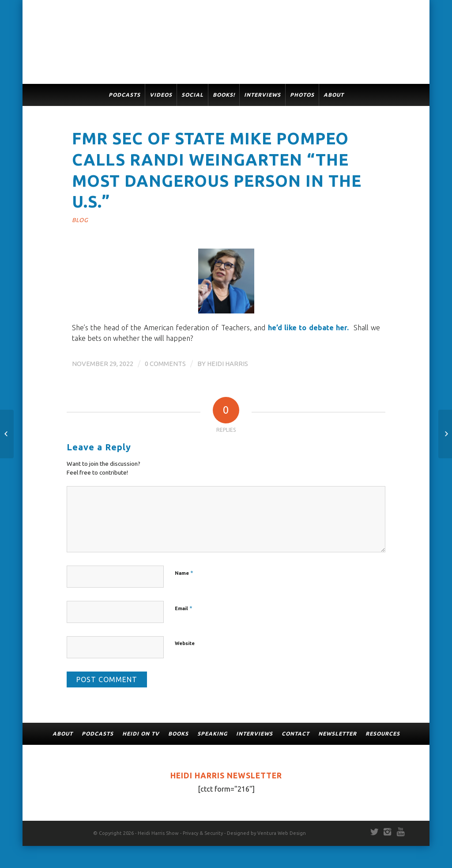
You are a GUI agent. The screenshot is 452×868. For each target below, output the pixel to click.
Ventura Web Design (282, 833)
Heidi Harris (228, 364)
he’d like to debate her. (309, 328)
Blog (80, 220)
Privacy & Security (203, 833)
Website (185, 643)
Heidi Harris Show (158, 833)
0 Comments (165, 364)
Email (184, 608)
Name (184, 573)
